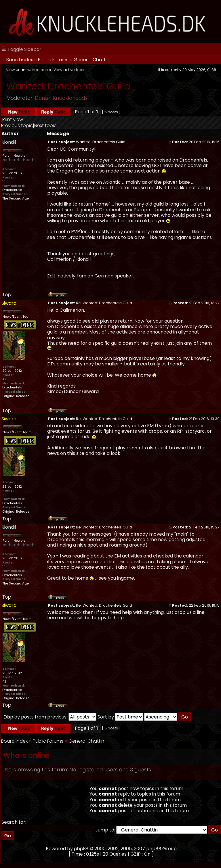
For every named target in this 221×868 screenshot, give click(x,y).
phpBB (81, 849)
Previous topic (17, 125)
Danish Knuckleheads (61, 98)
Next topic (45, 125)
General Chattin (92, 60)
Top (7, 295)
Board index (20, 60)
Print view (13, 119)
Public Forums (53, 60)
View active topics (71, 70)
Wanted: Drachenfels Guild (68, 86)
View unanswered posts (28, 70)
